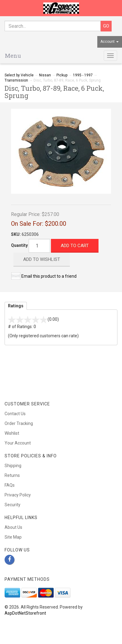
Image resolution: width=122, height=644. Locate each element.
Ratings (16, 306)
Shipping (13, 466)
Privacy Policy (18, 495)
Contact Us (15, 414)
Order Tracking (19, 423)
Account (109, 42)
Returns (12, 475)
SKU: (16, 234)
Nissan (45, 75)
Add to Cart (75, 246)
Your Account (18, 443)
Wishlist (12, 433)
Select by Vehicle (19, 75)
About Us (13, 527)
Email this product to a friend (49, 276)
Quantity (19, 245)
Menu (13, 56)
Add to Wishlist (42, 259)
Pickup (62, 75)
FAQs (10, 485)
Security (13, 505)
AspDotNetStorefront (25, 613)
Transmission (16, 80)
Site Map (13, 537)
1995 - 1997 (83, 75)
